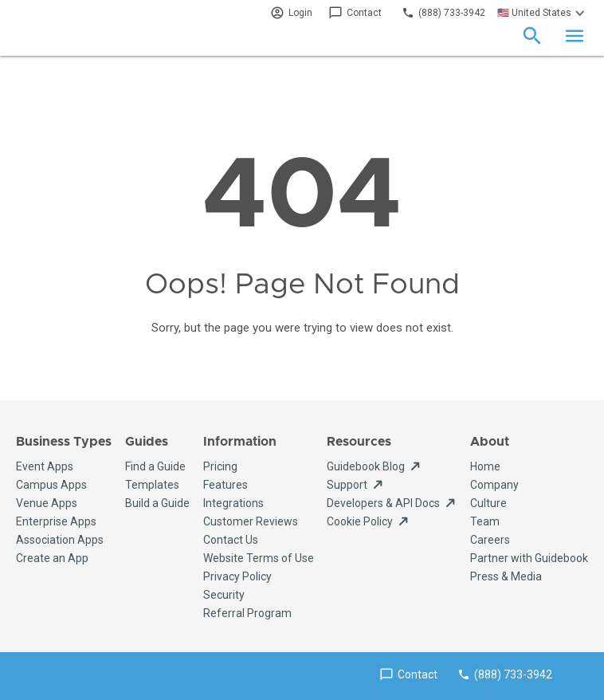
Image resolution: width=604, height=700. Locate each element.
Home (485, 466)
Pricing (220, 466)
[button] (543, 13)
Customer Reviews (251, 521)
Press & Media (506, 576)
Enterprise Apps (56, 521)
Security (224, 595)
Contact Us (231, 540)
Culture (488, 503)
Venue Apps (47, 503)
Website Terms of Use (259, 558)
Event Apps (45, 466)
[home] (68, 36)
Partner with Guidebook (529, 558)
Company (494, 485)
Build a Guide (157, 503)
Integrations (233, 503)
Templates (152, 485)
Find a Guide (155, 466)
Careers (490, 540)
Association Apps (60, 540)
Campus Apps (51, 485)
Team (485, 521)
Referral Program (247, 613)
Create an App (52, 558)
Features (226, 485)
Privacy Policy (237, 576)
